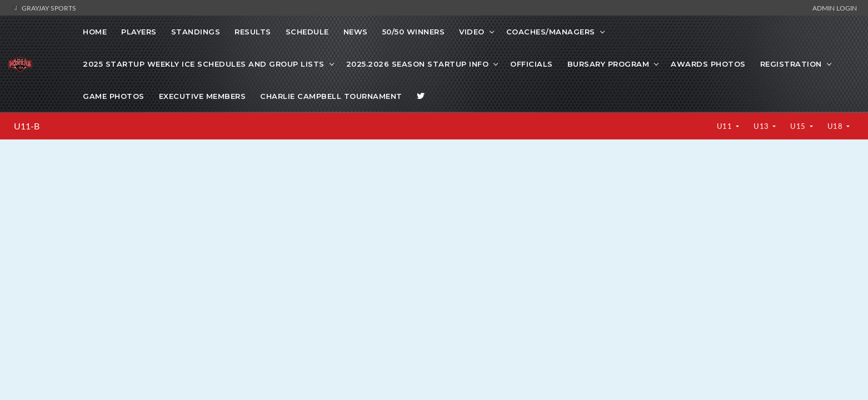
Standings (196, 32)
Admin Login (835, 8)
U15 (799, 126)
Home (95, 32)
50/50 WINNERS (414, 32)
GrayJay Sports (44, 8)
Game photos (114, 96)
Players (139, 32)
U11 (725, 126)
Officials (532, 64)
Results (253, 32)
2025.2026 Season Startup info (418, 64)
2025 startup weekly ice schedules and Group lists (204, 64)
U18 (836, 126)
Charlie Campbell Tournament (331, 96)
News (356, 32)
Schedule (307, 32)
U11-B (27, 126)
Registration (791, 64)
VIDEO (472, 32)
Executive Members (203, 96)
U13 (762, 126)
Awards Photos (708, 64)
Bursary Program (608, 64)
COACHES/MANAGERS (551, 32)
